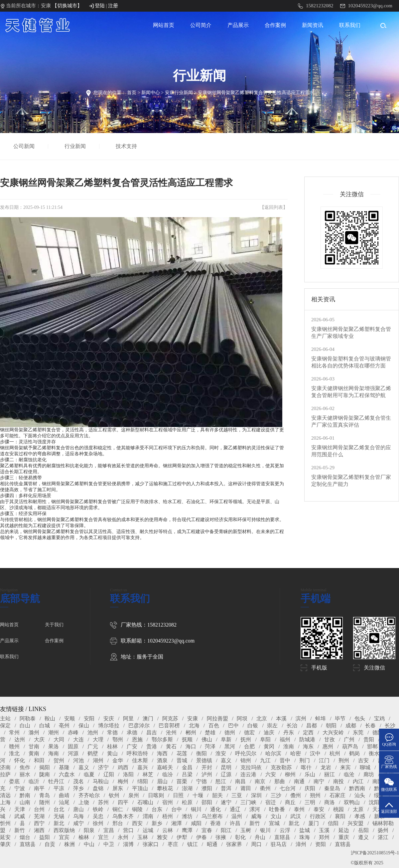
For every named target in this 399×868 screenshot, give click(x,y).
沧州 (171, 732)
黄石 (171, 746)
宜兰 (103, 837)
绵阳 (143, 781)
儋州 (296, 795)
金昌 (187, 767)
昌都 (312, 725)
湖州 (98, 760)
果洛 (54, 746)
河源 (73, 753)
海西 (162, 753)
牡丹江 (56, 781)
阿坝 (242, 719)
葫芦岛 (350, 746)
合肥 (249, 746)
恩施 (137, 739)
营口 (128, 830)
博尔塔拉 (109, 725)
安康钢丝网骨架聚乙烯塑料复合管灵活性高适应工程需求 (256, 93)
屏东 (118, 788)
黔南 (25, 795)
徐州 (98, 823)
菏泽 (210, 746)
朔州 (315, 795)
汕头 (360, 795)
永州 (123, 837)
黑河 (230, 746)
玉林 (143, 837)
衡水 (374, 753)
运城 (148, 830)
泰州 (299, 809)
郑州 (324, 837)
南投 (338, 781)
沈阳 (374, 802)
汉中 (315, 753)
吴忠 (98, 816)
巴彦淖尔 (139, 725)
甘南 (34, 746)
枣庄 (173, 844)
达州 (20, 739)
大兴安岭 (333, 732)
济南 (5, 767)
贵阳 (369, 739)
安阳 (89, 719)
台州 (39, 809)
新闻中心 (151, 93)
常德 (112, 732)
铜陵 (137, 809)
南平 (39, 788)
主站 (5, 719)
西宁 (39, 823)
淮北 (14, 753)
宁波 (20, 788)
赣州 (14, 746)
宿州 (168, 802)
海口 (191, 746)
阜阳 (265, 739)
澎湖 (187, 788)
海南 (54, 753)
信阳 (333, 823)
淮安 (221, 753)
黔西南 (357, 788)
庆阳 (310, 788)
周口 (256, 844)
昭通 (212, 844)
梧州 (168, 816)
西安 (137, 823)
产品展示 (238, 25)
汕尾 (64, 802)
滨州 (301, 719)
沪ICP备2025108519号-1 (375, 853)
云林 (168, 830)
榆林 (84, 837)
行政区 (318, 816)
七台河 (288, 788)
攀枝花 (165, 788)
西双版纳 (64, 830)
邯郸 (372, 746)
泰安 (319, 809)
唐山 (78, 809)
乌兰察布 (212, 816)
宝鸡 (379, 719)
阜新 (226, 739)
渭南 (148, 816)
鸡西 (123, 767)
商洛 (330, 802)
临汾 (168, 774)
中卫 (109, 844)
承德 (132, 732)
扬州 (383, 830)
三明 (310, 802)
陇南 (45, 774)
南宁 (319, 781)
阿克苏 (170, 719)
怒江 (221, 781)
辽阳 (109, 774)
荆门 (305, 760)
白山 (25, 725)
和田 (39, 760)
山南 (25, 802)
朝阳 (331, 725)
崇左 (272, 725)
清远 (5, 795)
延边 (344, 830)
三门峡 (248, 802)
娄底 (14, 781)
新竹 (255, 823)
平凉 (59, 788)
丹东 (289, 732)
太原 (358, 809)
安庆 (109, 719)
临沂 (34, 781)
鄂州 (118, 739)
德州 (230, 732)
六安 (271, 774)
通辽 (235, 809)
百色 (214, 725)
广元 (93, 746)
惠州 (328, 746)
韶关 (217, 795)
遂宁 (226, 802)
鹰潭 (187, 830)
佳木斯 (140, 760)
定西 (308, 732)
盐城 (305, 830)
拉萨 (5, 774)
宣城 (274, 823)
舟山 (260, 837)
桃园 (338, 809)
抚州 (246, 739)
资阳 (321, 844)
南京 (260, 781)
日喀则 (156, 795)
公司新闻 (25, 146)
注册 (113, 6)
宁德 (201, 781)
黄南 (34, 753)
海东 (308, 746)
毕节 (340, 719)
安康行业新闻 (179, 93)
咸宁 (78, 823)
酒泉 (162, 760)
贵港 (152, 746)
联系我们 (350, 25)
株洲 (69, 844)
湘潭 (177, 823)
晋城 (182, 760)
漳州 (301, 844)
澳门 (148, 719)
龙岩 (326, 767)
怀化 (20, 760)
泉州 (134, 795)
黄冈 (269, 746)
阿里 (128, 719)
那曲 (280, 781)
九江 (265, 760)
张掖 (221, 837)
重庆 (344, 837)
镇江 (193, 844)
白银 (253, 725)
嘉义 (226, 760)
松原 (187, 802)
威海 (256, 816)
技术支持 (127, 146)
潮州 (54, 732)
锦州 (246, 760)
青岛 (45, 795)
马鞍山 (101, 781)
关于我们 (54, 625)
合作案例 (275, 25)
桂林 (112, 746)
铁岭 (98, 809)
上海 (5, 802)
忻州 (5, 823)
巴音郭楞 (169, 725)
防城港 (307, 739)
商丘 (290, 802)
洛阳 (128, 774)
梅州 (123, 781)
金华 (118, 760)
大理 (98, 739)
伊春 (201, 837)
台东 (157, 809)
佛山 (207, 739)
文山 (276, 816)
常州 (14, 732)
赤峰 (73, 732)
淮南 (289, 746)
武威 (20, 816)
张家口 (151, 844)
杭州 (335, 753)
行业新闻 (76, 146)
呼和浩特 (137, 753)
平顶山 (140, 788)
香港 (215, 823)
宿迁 (271, 802)
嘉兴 (143, 767)
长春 (370, 725)
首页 (132, 93)
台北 (59, 809)
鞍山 (50, 719)
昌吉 (152, 732)
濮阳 (207, 788)
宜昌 (109, 830)
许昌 (235, 823)
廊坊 (369, 774)
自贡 (50, 844)
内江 (358, 781)
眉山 (162, 781)
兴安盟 (355, 823)
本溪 (281, 719)
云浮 (285, 830)
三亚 (237, 795)
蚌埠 (321, 719)
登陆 (100, 6)
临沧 (349, 774)
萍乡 (78, 788)
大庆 (39, 739)
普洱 (226, 788)
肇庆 (5, 844)
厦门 (314, 823)
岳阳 (363, 830)
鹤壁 (93, 753)
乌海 (78, 816)
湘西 (39, 830)
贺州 (59, 760)
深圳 (256, 795)
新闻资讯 (313, 25)
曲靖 (64, 795)
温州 (237, 816)
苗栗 (182, 781)
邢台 (118, 823)
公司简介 (201, 25)
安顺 (69, 719)
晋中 (285, 760)
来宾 (345, 767)
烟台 (25, 837)
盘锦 (98, 788)
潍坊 (187, 816)
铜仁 (118, 809)
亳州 (64, 725)
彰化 (240, 837)
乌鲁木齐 (123, 816)
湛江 (383, 837)
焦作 (25, 767)
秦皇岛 (332, 788)
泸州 (207, 774)
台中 (177, 809)
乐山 (310, 774)
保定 (5, 725)
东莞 (358, 732)
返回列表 (274, 207)
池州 (93, 732)
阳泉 (89, 830)
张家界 (234, 844)
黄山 (112, 753)
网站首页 (164, 25)
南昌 (240, 781)
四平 (123, 802)
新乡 (157, 823)
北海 (194, 725)
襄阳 (340, 816)
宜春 (207, 830)
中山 (89, 844)
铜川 (196, 809)
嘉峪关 (165, 767)
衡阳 (201, 753)
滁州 (34, 732)
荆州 (344, 760)
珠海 (305, 837)
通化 (215, 809)
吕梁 (187, 774)
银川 (265, 830)
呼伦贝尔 (246, 753)
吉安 (363, 760)
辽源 (226, 774)
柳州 (290, 774)
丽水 (25, 774)
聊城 (365, 767)
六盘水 (67, 774)
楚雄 (210, 732)
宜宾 (64, 837)
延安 (5, 837)
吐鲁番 (277, 809)
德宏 (249, 732)
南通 (299, 781)
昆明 (226, 767)
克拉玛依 (251, 767)
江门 (324, 760)
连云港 (248, 774)
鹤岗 (354, 753)
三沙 (276, 795)
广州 (349, 739)
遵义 (363, 837)
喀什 (306, 767)
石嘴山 (145, 802)
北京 (262, 719)
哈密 (296, 753)
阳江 (226, 830)
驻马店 (279, 844)
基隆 (64, 767)
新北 (59, 823)
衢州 (265, 788)
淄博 (128, 844)
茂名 (78, 781)
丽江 (330, 774)
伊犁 (182, 837)
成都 (351, 725)
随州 (45, 802)
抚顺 (187, 739)
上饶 (84, 802)
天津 (20, 809)
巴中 (233, 725)
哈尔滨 (273, 753)
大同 (59, 739)
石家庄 (337, 795)
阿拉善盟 (217, 719)
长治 (292, 725)
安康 (193, 719)
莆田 (246, 788)
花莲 (182, 753)
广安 (132, 746)
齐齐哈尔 (89, 795)
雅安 (162, 837)
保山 (84, 725)
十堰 (198, 795)
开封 (207, 767)
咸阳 (196, 823)
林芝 (148, 774)
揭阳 (45, 767)
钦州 (114, 795)
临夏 (89, 774)
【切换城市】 (67, 6)
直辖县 (282, 837)
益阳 (45, 837)
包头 (360, 719)
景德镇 (204, 760)
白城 (45, 725)
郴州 (191, 732)
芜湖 (39, 816)
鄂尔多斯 (162, 739)
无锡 (59, 816)
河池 (78, 760)
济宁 (103, 767)
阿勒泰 (28, 719)
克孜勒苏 (281, 767)
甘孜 (330, 739)
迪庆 (269, 732)
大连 (78, 739)
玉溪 (324, 830)
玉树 (246, 830)
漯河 (255, 809)
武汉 (296, 816)
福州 (285, 739)
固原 (73, 746)
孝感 (360, 816)
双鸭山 (352, 802)
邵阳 (207, 802)
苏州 (103, 802)
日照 (178, 795)
